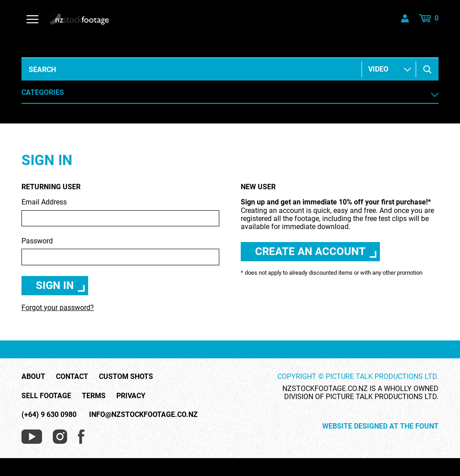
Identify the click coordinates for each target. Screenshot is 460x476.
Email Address (120, 212)
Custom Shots (126, 377)
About (33, 377)
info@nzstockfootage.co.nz (143, 414)
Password (120, 251)
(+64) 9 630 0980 (49, 414)
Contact (72, 377)
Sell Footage (46, 396)
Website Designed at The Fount (380, 426)
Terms (94, 396)
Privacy (131, 396)
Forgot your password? (58, 308)
